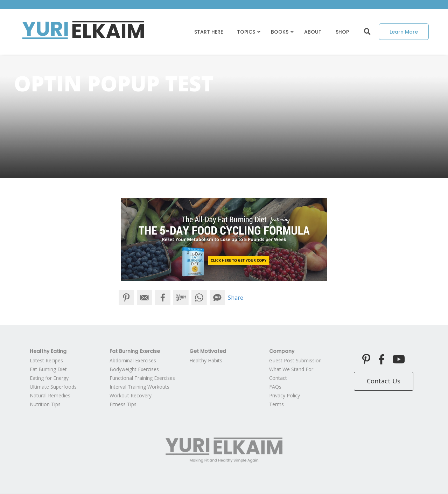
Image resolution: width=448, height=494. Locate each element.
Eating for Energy (49, 378)
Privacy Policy (285, 395)
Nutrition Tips (45, 404)
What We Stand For (291, 369)
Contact (278, 378)
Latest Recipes (46, 360)
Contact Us (384, 381)
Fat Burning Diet (48, 369)
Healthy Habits (206, 360)
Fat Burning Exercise (135, 351)
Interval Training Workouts (139, 387)
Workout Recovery (131, 395)
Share (236, 298)
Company (282, 351)
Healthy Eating (48, 351)
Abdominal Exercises (133, 360)
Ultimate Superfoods (53, 387)
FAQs (275, 387)
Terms (276, 404)
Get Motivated (208, 351)
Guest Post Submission (295, 360)
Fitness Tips (123, 404)
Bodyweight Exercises (134, 369)
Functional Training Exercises (142, 378)
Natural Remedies (50, 395)
